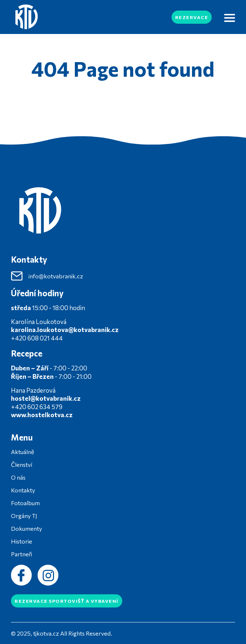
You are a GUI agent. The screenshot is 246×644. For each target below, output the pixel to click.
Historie (22, 541)
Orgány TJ (24, 516)
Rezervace (192, 17)
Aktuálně (22, 452)
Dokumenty (26, 528)
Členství (22, 464)
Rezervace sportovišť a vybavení (67, 601)
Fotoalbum (25, 503)
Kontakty (23, 490)
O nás (18, 477)
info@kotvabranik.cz (47, 276)
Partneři (22, 554)
